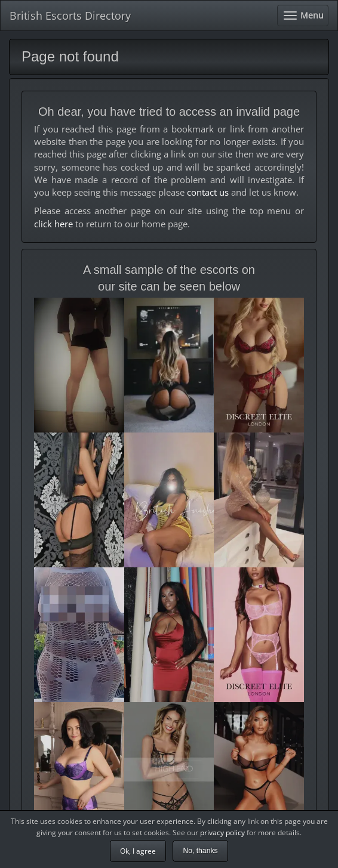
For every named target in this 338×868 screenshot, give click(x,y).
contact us (208, 192)
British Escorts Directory (70, 16)
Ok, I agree (138, 851)
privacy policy (222, 833)
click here (53, 224)
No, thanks (200, 851)
